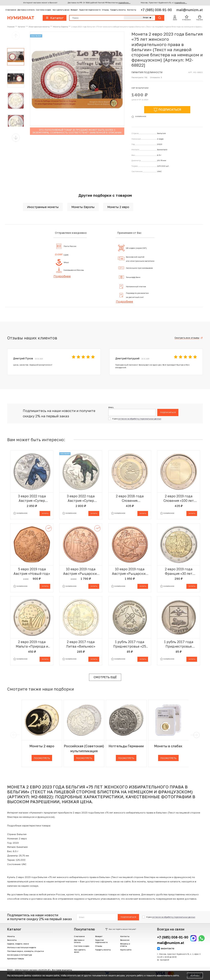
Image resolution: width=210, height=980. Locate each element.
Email (111, 407)
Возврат (74, 10)
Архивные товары (16, 959)
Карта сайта (126, 950)
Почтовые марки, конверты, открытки (26, 951)
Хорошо (195, 975)
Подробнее (62, 276)
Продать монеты (118, 10)
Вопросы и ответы (125, 945)
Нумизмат (21, 18)
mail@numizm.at (190, 10)
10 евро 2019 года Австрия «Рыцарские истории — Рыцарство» (130, 571)
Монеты (11, 936)
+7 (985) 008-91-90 (157, 10)
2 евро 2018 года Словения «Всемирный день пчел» (130, 498)
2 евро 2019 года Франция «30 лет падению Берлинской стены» (179, 571)
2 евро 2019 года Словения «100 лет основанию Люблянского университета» (179, 498)
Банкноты (12, 940)
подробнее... (124, 3)
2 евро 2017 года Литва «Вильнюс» (81, 644)
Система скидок (44, 10)
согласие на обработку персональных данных (140, 419)
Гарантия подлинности (90, 10)
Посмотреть (42, 758)
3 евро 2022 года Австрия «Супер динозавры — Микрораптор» (32, 498)
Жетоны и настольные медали (22, 947)
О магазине (11, 10)
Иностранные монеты (43, 207)
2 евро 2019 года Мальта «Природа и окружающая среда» (32, 644)
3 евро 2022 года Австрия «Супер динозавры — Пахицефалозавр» (81, 498)
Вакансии (125, 940)
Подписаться (168, 412)
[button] (16, 138)
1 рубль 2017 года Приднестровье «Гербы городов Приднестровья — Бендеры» (179, 644)
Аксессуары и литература (20, 955)
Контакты (132, 10)
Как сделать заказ (61, 10)
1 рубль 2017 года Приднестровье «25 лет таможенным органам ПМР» (130, 644)
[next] (196, 735)
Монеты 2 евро (118, 207)
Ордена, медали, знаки (18, 944)
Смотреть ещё (105, 677)
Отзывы (105, 10)
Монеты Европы (83, 207)
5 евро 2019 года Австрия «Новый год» (32, 571)
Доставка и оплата (26, 10)
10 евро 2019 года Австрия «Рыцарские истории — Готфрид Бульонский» (81, 571)
